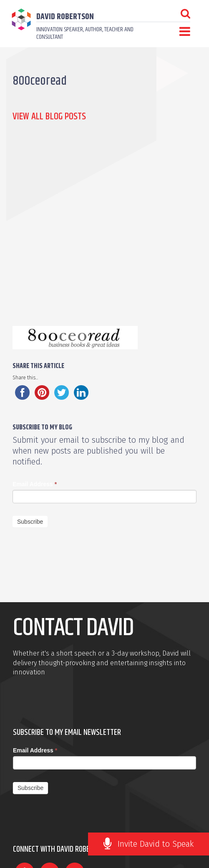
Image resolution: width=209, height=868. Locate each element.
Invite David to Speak (156, 844)
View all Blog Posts (49, 116)
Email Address (35, 484)
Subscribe (30, 522)
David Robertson (65, 17)
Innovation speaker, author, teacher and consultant (85, 33)
